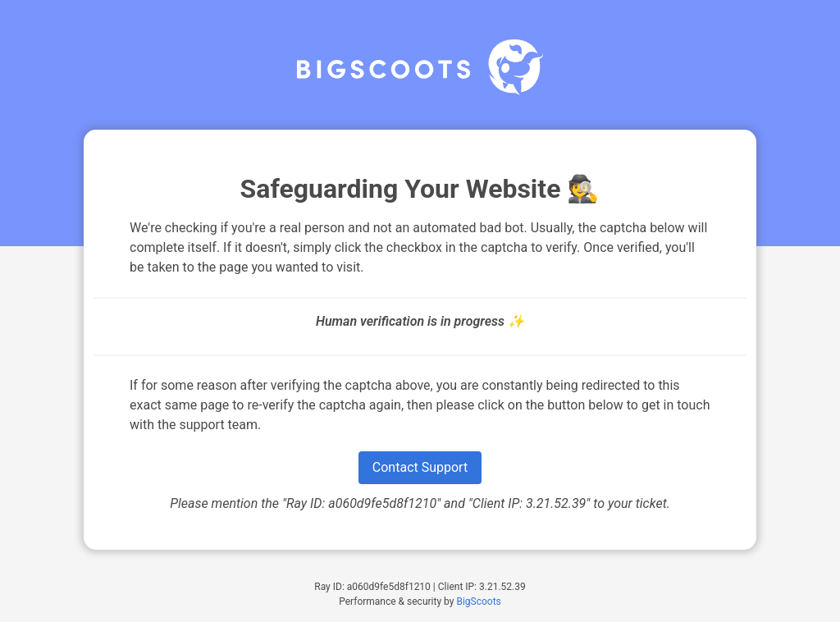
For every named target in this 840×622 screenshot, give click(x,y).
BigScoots (478, 601)
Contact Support (420, 467)
